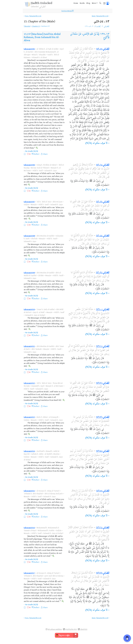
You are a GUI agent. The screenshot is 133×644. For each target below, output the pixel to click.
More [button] (94, 3)
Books (82, 3)
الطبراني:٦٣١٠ (103, 309)
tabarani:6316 (29, 528)
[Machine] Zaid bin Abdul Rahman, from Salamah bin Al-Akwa (42, 37)
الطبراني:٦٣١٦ (103, 528)
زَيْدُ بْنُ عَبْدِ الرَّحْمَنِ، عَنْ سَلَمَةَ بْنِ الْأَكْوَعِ (90, 36)
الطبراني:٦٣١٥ (103, 491)
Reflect (37, 154)
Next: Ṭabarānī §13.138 (100, 16)
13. (39, 21)
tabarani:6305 (29, 49)
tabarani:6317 (29, 573)
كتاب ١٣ (98, 26)
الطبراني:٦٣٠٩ (103, 273)
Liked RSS (84, 629)
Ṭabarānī (27, 26)
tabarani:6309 (29, 273)
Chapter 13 (36, 26)
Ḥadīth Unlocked (41, 3)
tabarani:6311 (29, 346)
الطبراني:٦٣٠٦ (103, 165)
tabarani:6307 (29, 202)
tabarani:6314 (29, 451)
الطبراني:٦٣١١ (103, 346)
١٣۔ (102, 22)
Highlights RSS (71, 629)
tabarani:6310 (29, 309)
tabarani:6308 (29, 236)
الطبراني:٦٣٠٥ (103, 49)
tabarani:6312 (29, 383)
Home (76, 3)
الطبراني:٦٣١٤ (103, 451)
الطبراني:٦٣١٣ (103, 417)
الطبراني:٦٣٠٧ (103, 202)
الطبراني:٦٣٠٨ (103, 236)
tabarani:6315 (29, 491)
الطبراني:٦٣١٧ (103, 573)
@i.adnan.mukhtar (55, 629)
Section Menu (67, 11)
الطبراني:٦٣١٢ (103, 383)
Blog (88, 3)
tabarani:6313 (29, 417)
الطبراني (107, 26)
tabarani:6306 (29, 165)
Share (45, 154)
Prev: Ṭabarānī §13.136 (33, 16)
